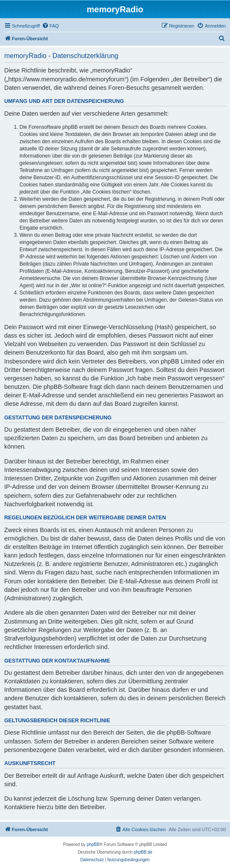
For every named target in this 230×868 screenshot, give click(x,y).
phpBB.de (143, 852)
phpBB (93, 844)
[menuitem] (50, 26)
